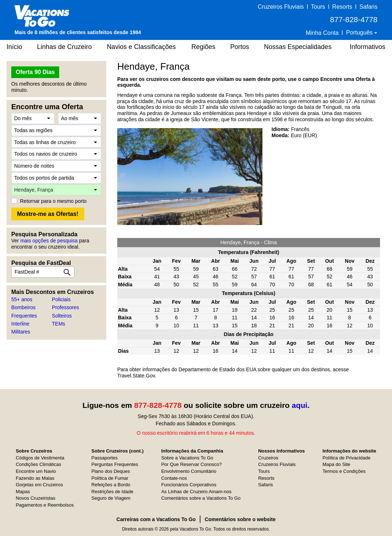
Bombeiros (23, 307)
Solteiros (62, 316)
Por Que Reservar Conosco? (191, 464)
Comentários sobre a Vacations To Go (201, 498)
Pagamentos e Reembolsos (45, 505)
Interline (20, 324)
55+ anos (22, 299)
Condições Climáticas (38, 464)
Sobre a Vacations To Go (187, 458)
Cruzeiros (268, 458)
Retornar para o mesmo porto (53, 201)
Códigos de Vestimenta (40, 458)
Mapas (23, 492)
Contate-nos (174, 478)
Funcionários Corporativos (189, 485)
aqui (300, 405)
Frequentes (24, 316)
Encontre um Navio (36, 471)
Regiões (203, 47)
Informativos (367, 47)
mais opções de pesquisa (49, 241)
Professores (66, 307)
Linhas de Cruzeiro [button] (64, 47)
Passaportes (105, 458)
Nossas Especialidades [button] (298, 47)
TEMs (59, 324)
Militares (21, 332)
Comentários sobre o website (240, 519)
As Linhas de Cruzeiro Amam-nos (196, 492)
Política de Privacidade (346, 458)
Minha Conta (322, 33)
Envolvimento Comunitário (189, 471)
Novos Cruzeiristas (35, 498)
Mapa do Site (336, 464)
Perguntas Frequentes (115, 464)
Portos (240, 47)
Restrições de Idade (113, 492)
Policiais (61, 299)
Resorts (342, 7)
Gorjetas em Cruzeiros (39, 485)
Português (360, 32)
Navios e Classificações (141, 47)
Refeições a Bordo (111, 485)
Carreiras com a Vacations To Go (156, 519)
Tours (318, 7)
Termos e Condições (344, 471)
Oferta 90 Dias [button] (35, 72)
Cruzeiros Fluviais (281, 7)
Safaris (368, 7)
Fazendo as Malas (35, 478)
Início (14, 47)
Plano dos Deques (111, 471)
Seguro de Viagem (111, 498)
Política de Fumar (110, 478)
